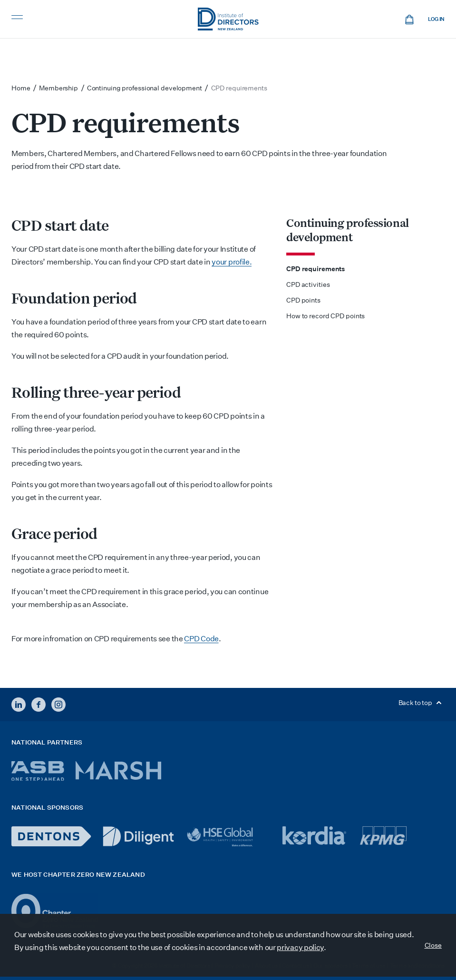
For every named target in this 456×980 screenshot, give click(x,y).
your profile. (232, 262)
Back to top (422, 703)
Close (433, 945)
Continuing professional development (348, 230)
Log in (436, 19)
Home (21, 88)
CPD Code (201, 639)
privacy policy (300, 947)
